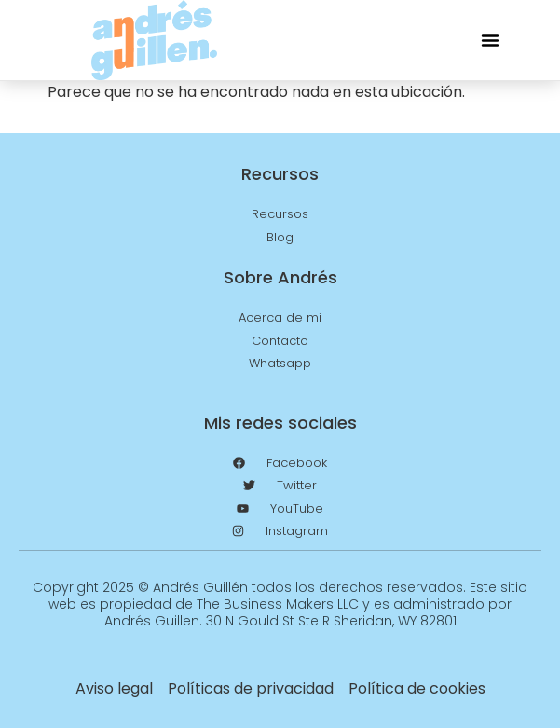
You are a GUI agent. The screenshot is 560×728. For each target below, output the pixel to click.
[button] (490, 40)
